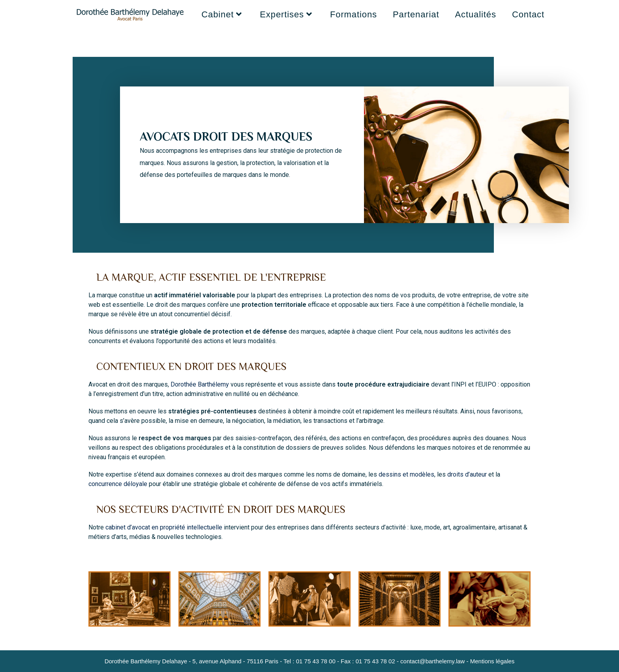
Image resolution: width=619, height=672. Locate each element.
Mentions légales (492, 661)
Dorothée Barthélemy (200, 384)
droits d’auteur (467, 474)
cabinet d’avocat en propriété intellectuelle (164, 527)
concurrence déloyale (118, 484)
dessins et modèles (406, 474)
